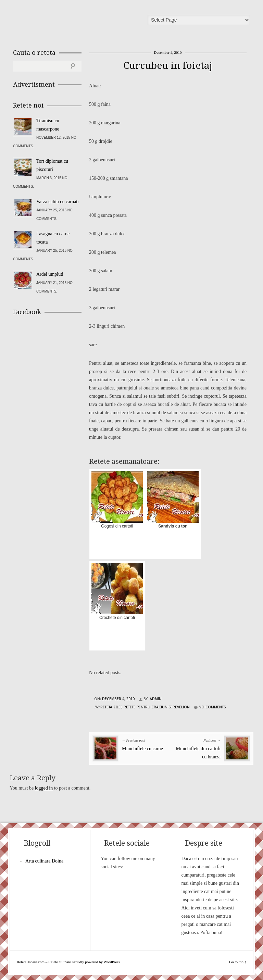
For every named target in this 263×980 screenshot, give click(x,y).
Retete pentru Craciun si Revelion (157, 707)
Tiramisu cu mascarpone (48, 125)
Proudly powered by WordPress (96, 962)
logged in (44, 788)
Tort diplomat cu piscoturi (52, 165)
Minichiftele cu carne (142, 749)
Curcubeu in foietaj (168, 66)
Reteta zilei (111, 707)
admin (156, 699)
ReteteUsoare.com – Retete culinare (62, 22)
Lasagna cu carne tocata (53, 238)
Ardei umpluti (50, 274)
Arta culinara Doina (44, 861)
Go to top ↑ (238, 962)
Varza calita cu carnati (58, 202)
